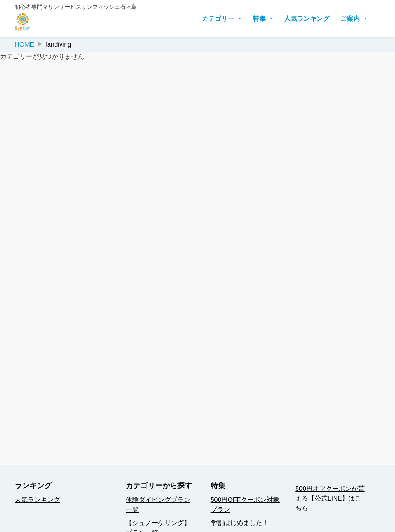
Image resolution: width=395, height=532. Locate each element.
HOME (24, 44)
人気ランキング (307, 18)
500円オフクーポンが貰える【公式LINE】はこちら (330, 498)
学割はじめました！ (240, 523)
